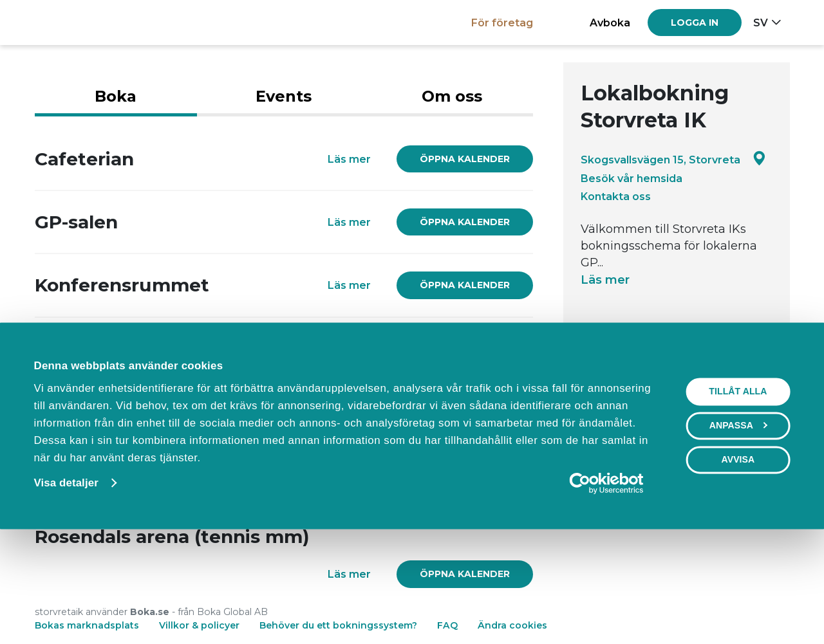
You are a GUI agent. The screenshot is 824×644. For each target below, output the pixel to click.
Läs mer (605, 280)
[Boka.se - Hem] (80, 22)
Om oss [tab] (452, 96)
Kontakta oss (616, 196)
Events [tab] (284, 96)
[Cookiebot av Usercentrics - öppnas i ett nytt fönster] (606, 587)
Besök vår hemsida (632, 178)
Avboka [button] (610, 23)
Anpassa (739, 529)
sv (761, 23)
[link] (465, 159)
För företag (502, 23)
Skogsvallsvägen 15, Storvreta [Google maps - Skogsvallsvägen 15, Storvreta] (673, 159)
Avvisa (738, 563)
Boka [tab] (116, 96)
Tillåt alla (738, 495)
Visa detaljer (66, 586)
